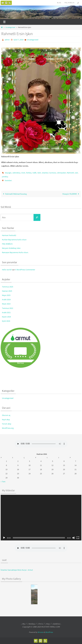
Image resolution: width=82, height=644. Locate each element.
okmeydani (62, 173)
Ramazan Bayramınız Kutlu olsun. (15, 252)
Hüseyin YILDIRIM (71, 194)
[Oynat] (4, 538)
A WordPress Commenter (25, 270)
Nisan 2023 (6, 304)
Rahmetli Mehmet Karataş (14, 194)
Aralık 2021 (6, 312)
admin (7, 40)
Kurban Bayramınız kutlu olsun (14, 240)
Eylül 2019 (6, 321)
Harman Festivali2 (9, 235)
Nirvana (40, 632)
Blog (59, 3)
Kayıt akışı (6, 420)
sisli (76, 173)
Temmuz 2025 (8, 287)
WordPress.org (8, 428)
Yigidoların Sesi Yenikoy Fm (19, 10)
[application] (41, 518)
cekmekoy (16, 173)
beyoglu (8, 173)
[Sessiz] (74, 538)
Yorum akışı (7, 424)
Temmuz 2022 (8, 308)
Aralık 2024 (6, 300)
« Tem (3, 482)
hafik (35, 173)
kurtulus (53, 173)
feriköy (29, 173)
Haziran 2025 (7, 291)
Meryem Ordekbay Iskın (11, 248)
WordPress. (49, 632)
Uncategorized (10, 27)
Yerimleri (8, 180)
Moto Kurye (21, 363)
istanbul (45, 173)
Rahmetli (70, 173)
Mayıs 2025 (6, 295)
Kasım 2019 (6, 317)
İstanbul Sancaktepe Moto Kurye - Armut (17, 570)
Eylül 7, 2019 (19, 40)
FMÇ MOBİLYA (7, 244)
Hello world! (7, 270)
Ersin (23, 173)
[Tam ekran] (78, 538)
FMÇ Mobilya (69, 3)
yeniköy (5, 177)
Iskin (39, 173)
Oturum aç (6, 415)
